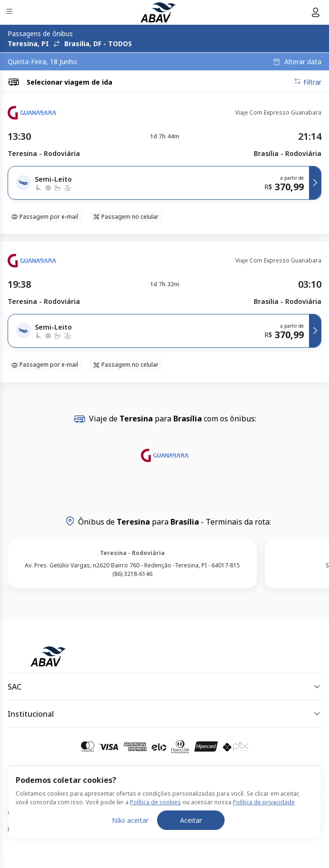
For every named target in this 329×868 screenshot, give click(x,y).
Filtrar (308, 82)
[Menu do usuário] (316, 12)
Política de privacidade (264, 830)
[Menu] (10, 13)
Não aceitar (130, 848)
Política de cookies (155, 830)
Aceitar (191, 848)
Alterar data (303, 62)
